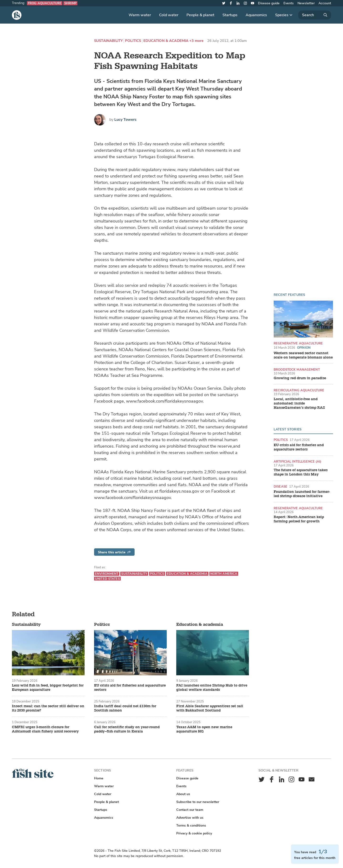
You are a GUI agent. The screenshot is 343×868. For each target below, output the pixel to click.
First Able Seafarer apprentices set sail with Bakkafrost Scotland (210, 708)
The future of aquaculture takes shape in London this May (301, 472)
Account (325, 3)
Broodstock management (297, 370)
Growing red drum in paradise (300, 378)
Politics (133, 41)
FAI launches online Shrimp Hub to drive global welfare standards (212, 688)
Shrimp (70, 3)
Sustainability (108, 41)
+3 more (196, 41)
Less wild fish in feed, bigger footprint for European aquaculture (48, 688)
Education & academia (166, 41)
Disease (280, 487)
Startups (230, 15)
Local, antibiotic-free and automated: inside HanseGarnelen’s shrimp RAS (299, 404)
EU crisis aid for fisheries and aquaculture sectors (299, 447)
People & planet (200, 15)
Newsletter (306, 3)
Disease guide (269, 3)
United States (107, 579)
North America (224, 574)
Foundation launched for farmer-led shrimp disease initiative (302, 494)
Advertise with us (190, 818)
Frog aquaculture (45, 3)
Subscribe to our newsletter (198, 802)
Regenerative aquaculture (298, 343)
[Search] (315, 15)
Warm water (140, 15)
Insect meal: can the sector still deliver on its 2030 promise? (48, 708)
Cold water (169, 15)
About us (183, 794)
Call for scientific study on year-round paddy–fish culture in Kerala (127, 729)
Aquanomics (256, 15)
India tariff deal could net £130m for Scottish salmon (125, 708)
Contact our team (190, 810)
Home (99, 778)
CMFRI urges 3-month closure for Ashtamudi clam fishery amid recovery (45, 729)
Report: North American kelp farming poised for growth (299, 519)
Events (289, 3)
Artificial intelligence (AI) (298, 462)
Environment (107, 574)
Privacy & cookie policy (194, 833)
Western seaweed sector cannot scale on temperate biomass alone (303, 355)
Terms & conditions (191, 825)
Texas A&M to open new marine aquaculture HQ (204, 729)
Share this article (114, 552)
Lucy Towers (125, 120)
